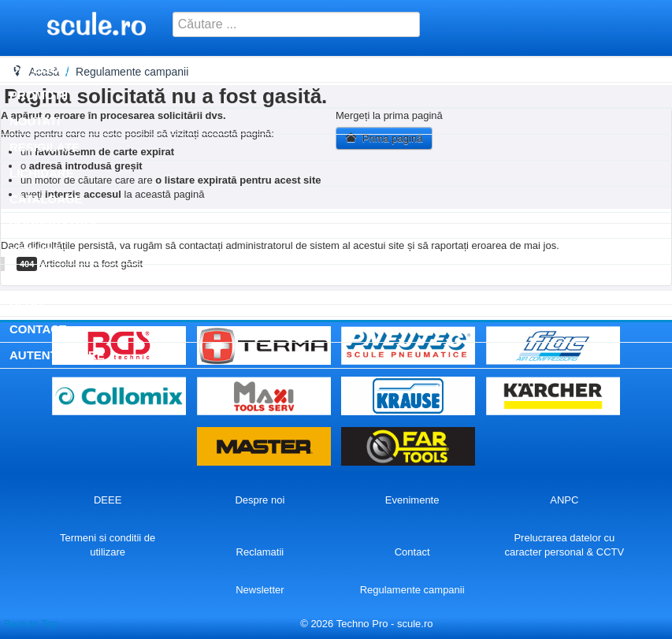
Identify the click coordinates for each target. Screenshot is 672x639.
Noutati (35, 121)
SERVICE (35, 251)
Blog (26, 303)
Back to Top (31, 624)
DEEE (108, 500)
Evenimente (412, 500)
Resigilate (45, 147)
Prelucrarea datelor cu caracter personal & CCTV (565, 545)
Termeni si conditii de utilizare (108, 545)
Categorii (42, 69)
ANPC (564, 500)
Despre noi (260, 500)
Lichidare (42, 173)
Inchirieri (41, 277)
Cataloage (46, 199)
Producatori (53, 225)
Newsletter (260, 590)
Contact (38, 329)
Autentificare (57, 355)
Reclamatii (260, 552)
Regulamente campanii (412, 590)
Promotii (39, 95)
